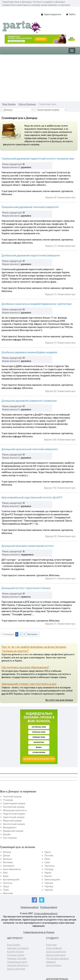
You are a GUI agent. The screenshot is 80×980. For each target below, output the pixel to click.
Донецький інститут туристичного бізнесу (26, 541)
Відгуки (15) (50, 441)
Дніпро (7, 809)
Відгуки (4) (51, 151)
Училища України (16, 908)
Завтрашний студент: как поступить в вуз (29, 637)
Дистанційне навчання (57, 912)
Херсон (48, 829)
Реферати (51, 915)
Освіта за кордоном (56, 905)
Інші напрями (10, 791)
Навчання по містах (56, 956)
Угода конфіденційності (46, 867)
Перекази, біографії (17, 912)
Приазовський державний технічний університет (30, 160)
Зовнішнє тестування (18, 901)
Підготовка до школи (57, 959)
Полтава (49, 809)
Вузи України (9, 57)
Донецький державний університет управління (29, 354)
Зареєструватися (51, 14)
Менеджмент (10, 781)
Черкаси (49, 836)
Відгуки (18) (50, 393)
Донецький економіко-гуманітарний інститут (28, 499)
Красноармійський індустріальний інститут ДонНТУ (32, 451)
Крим (6, 829)
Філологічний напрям (14, 777)
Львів (6, 843)
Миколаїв (8, 846)
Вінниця (7, 805)
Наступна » (33, 587)
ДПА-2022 (51, 939)
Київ (5, 826)
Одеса (48, 805)
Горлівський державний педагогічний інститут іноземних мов (38, 112)
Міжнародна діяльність (15, 763)
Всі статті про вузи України (59, 653)
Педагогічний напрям (14, 767)
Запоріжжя (9, 819)
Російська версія (49, 860)
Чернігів (49, 843)
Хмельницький (52, 833)
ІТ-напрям (8, 753)
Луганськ (8, 836)
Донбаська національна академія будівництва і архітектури (36, 257)
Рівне (47, 812)
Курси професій (54, 901)
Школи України (53, 918)
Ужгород (49, 822)
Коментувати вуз (67, 151)
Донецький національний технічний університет (30, 402)
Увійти (71, 14)
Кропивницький (11, 833)
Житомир (8, 815)
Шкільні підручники (56, 908)
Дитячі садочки (54, 952)
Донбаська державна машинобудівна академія (29, 305)
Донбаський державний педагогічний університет (31, 209)
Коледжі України (15, 905)
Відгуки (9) (51, 489)
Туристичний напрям (14, 770)
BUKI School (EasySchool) (52, 944)
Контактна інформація (52, 964)
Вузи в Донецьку (27, 57)
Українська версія (30, 860)
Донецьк (7, 812)
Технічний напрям (12, 750)
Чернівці (49, 840)
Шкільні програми (16, 922)
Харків (48, 826)
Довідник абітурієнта (18, 918)
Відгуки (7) (51, 296)
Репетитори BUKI (55, 949)
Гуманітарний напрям (14, 757)
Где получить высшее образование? (25, 620)
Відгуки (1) (51, 199)
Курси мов (51, 898)
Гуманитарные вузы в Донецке (39, 885)
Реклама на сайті (55, 969)
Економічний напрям (14, 760)
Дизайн (7, 788)
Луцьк (6, 840)
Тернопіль (50, 819)
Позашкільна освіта (17, 915)
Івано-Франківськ (12, 822)
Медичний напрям (12, 774)
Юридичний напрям (13, 784)
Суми (47, 815)
